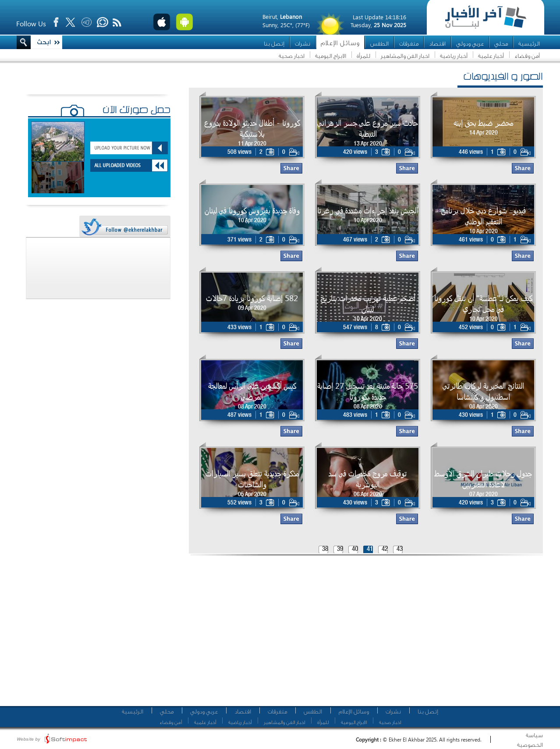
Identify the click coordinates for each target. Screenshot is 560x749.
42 (385, 549)
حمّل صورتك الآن (136, 111)
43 (400, 549)
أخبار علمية (491, 56)
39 (340, 549)
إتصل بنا (274, 44)
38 (325, 549)
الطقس (379, 44)
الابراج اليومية (331, 56)
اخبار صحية (292, 56)
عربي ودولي (470, 44)
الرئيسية (529, 44)
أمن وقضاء (527, 56)
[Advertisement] (294, 633)
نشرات (303, 44)
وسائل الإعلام (340, 43)
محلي (501, 44)
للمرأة (363, 56)
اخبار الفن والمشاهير (405, 56)
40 (355, 549)
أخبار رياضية (454, 56)
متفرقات (409, 44)
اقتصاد (437, 44)
